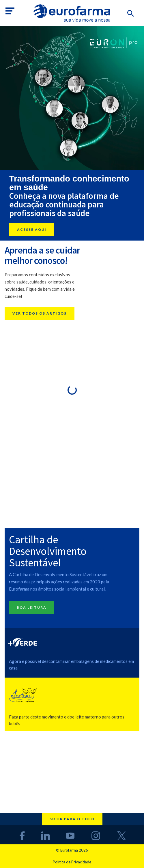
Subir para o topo (72, 819)
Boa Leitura (32, 607)
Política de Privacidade (72, 862)
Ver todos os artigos (40, 313)
